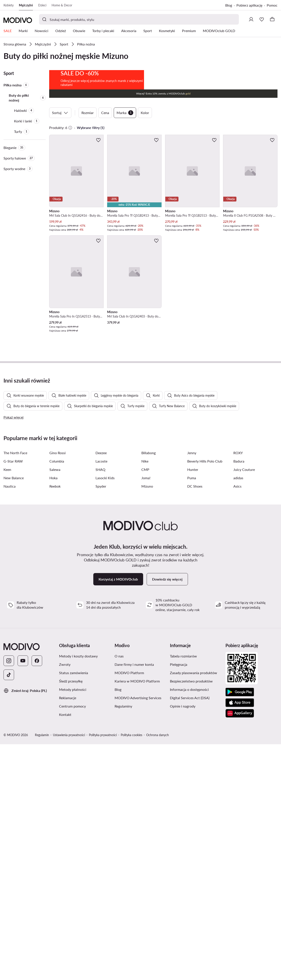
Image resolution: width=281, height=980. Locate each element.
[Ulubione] (262, 19)
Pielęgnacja (179, 900)
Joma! (146, 714)
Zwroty (65, 900)
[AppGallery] (240, 949)
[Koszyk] (272, 19)
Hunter (193, 705)
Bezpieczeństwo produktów (191, 917)
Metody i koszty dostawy (78, 892)
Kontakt (65, 950)
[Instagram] (9, 897)
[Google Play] (240, 928)
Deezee (101, 689)
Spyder (101, 722)
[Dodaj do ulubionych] (98, 185)
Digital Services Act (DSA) (190, 934)
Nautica (10, 722)
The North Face (15, 689)
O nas (119, 892)
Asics (237, 722)
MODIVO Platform (129, 908)
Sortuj (60, 158)
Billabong (149, 689)
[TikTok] (9, 911)
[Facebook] (37, 897)
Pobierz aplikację (249, 5)
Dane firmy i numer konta (134, 900)
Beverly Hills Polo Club (205, 697)
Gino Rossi (58, 689)
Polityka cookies (131, 971)
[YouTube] (23, 897)
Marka (125, 158)
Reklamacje (68, 934)
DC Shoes (195, 722)
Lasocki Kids (105, 714)
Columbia (57, 697)
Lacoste (101, 697)
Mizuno (147, 722)
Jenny (192, 689)
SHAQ (100, 705)
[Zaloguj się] (251, 19)
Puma (192, 714)
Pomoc (272, 5)
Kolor (145, 158)
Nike (145, 697)
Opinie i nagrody (183, 942)
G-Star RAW (13, 697)
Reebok (55, 722)
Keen (7, 705)
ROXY (238, 689)
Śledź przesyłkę (71, 917)
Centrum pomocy (72, 942)
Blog (229, 5)
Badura (239, 697)
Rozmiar (88, 158)
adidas (238, 714)
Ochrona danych (158, 971)
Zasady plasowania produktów (194, 908)
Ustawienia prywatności (69, 971)
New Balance (14, 714)
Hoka (53, 714)
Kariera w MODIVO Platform (137, 917)
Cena (105, 158)
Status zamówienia (74, 908)
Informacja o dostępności (189, 925)
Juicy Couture (244, 705)
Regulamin (42, 971)
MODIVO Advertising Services (138, 934)
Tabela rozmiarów (183, 892)
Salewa (55, 705)
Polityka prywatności (103, 971)
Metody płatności (73, 925)
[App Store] (240, 938)
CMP (145, 705)
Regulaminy (123, 942)
